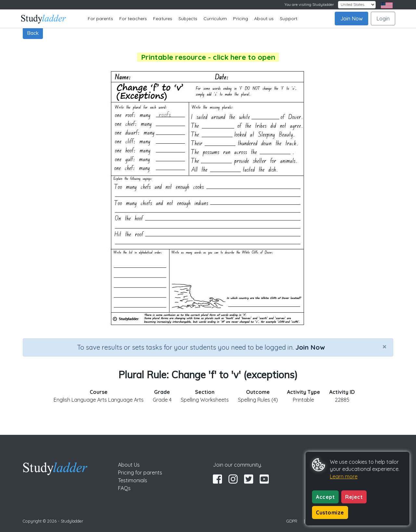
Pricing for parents (140, 473)
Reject (354, 497)
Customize (330, 513)
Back (33, 33)
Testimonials (133, 480)
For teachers (133, 19)
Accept (325, 497)
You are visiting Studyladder (309, 4)
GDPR (292, 521)
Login (383, 19)
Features (163, 19)
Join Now (351, 19)
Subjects (188, 19)
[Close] (384, 346)
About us (264, 19)
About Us (129, 465)
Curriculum (215, 19)
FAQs (124, 488)
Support (289, 19)
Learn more (344, 476)
